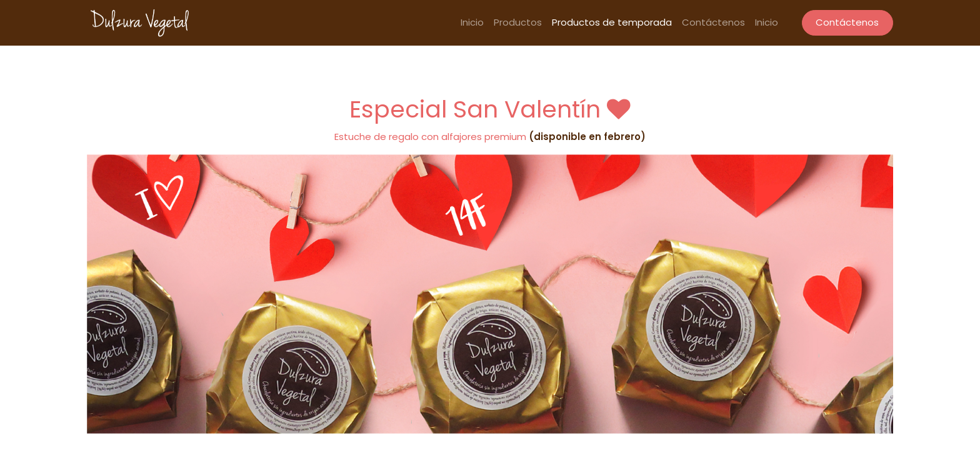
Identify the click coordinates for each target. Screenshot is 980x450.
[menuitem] (472, 23)
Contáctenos (847, 22)
